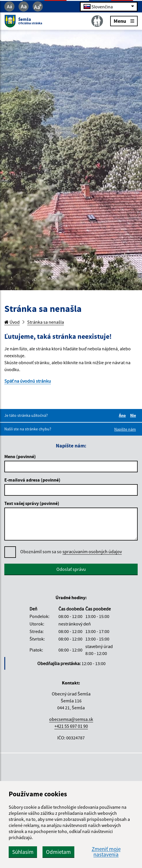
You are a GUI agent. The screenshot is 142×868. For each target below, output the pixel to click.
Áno (123, 415)
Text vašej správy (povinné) (32, 503)
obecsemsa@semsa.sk (71, 719)
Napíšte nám (125, 429)
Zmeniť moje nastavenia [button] (106, 852)
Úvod (12, 322)
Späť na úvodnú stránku (28, 381)
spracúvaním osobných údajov (92, 551)
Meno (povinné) (20, 456)
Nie (134, 415)
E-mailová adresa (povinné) (32, 480)
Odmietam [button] (58, 852)
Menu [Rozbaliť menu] (124, 21)
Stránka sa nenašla (46, 322)
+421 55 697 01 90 (71, 726)
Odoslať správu (71, 569)
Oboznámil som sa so (71, 552)
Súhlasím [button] (23, 852)
